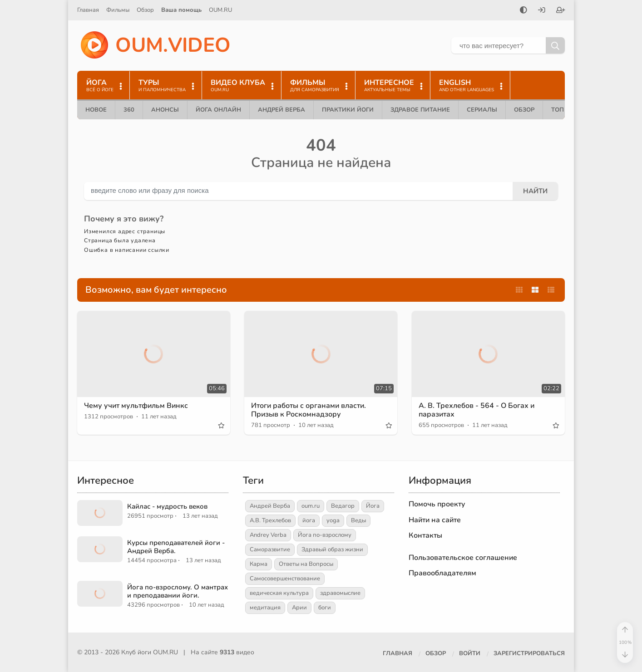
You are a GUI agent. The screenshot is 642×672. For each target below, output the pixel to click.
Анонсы (165, 110)
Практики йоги (348, 110)
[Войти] (542, 11)
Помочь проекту (437, 504)
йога (309, 520)
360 (129, 110)
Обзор (145, 10)
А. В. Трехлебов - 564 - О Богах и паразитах (477, 410)
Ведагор (343, 506)
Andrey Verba (268, 535)
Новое (96, 110)
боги (325, 608)
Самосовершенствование (285, 579)
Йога (373, 506)
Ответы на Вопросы (306, 564)
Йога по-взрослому (325, 535)
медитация (265, 608)
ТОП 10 (562, 110)
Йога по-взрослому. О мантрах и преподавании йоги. (178, 591)
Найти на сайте (435, 520)
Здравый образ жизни (332, 549)
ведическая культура (279, 593)
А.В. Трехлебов (270, 520)
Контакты (425, 535)
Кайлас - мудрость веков (167, 506)
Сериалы (482, 110)
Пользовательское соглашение (463, 558)
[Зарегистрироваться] (561, 11)
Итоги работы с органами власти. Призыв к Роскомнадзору (309, 410)
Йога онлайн (218, 110)
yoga (333, 520)
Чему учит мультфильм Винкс (136, 406)
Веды (358, 520)
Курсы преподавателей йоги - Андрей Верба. (176, 547)
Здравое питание (420, 110)
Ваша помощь (181, 10)
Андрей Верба (281, 110)
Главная (88, 10)
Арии (299, 608)
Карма (259, 564)
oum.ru (311, 506)
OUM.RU (220, 10)
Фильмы (118, 10)
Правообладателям (442, 573)
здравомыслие (340, 593)
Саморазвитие (270, 549)
